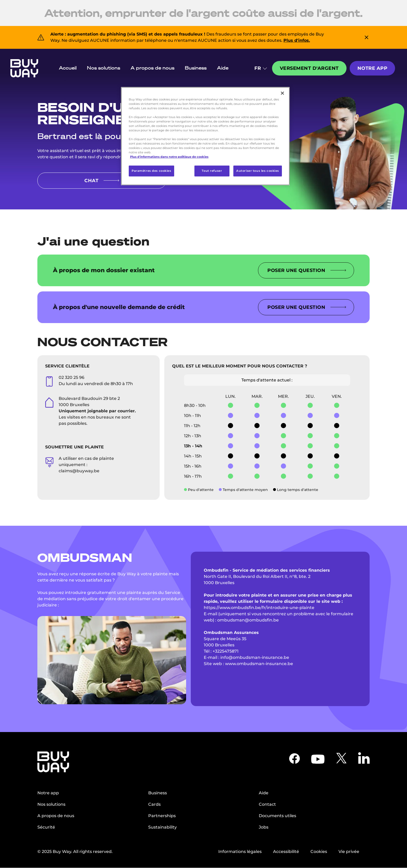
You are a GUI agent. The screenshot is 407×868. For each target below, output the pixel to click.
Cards (154, 804)
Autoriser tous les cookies (258, 171)
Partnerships (162, 816)
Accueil (68, 68)
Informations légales (240, 852)
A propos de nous (152, 68)
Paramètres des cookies (151, 171)
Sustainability (162, 827)
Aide (223, 68)
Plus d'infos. (297, 40)
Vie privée (349, 852)
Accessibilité (286, 852)
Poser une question (307, 270)
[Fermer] (282, 93)
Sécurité (46, 827)
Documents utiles (277, 816)
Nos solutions (104, 68)
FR (261, 68)
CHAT (102, 181)
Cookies (319, 852)
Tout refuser (212, 171)
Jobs (264, 827)
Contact (267, 804)
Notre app (372, 68)
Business (196, 68)
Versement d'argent (309, 68)
